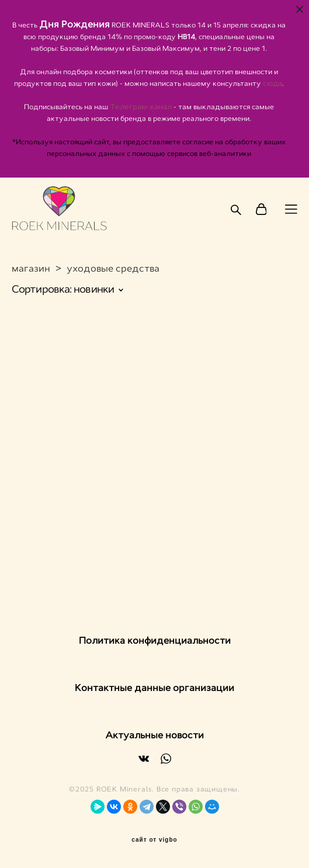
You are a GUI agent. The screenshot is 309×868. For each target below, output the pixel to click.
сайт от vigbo (154, 840)
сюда (272, 84)
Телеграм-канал (142, 107)
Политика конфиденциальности (155, 640)
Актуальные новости (154, 735)
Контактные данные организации (154, 688)
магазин (31, 268)
